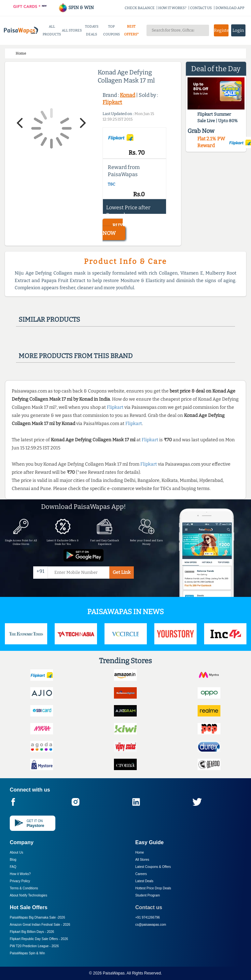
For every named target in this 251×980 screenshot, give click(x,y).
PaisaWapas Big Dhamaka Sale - (37, 917)
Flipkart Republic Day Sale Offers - (39, 939)
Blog (13, 860)
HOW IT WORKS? (172, 8)
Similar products (49, 319)
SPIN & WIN (76, 8)
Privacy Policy (20, 881)
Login (238, 30)
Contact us (149, 907)
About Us (16, 852)
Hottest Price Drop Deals (153, 888)
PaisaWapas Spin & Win (27, 953)
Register (221, 30)
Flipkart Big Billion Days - (32, 932)
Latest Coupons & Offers (153, 867)
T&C (112, 184)
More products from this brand (76, 356)
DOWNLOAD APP (230, 8)
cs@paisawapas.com (151, 925)
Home (140, 852)
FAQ (13, 867)
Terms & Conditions (24, 888)
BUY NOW (113, 229)
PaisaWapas (114, 973)
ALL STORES (72, 30)
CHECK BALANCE (140, 8)
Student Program (148, 895)
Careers (141, 874)
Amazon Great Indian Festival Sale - (40, 925)
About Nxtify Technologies (28, 895)
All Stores (142, 860)
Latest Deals (145, 881)
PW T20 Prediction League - (34, 946)
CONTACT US (201, 8)
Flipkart (112, 102)
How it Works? (20, 874)
